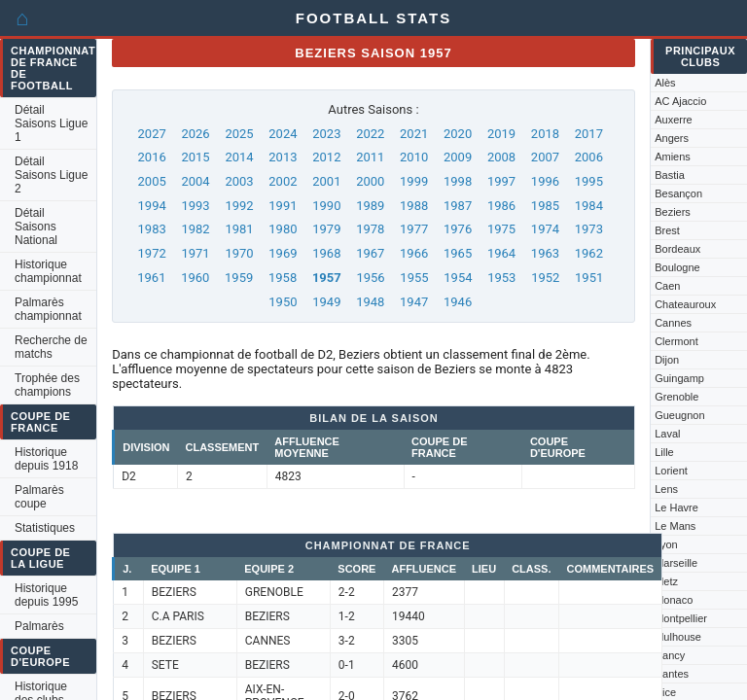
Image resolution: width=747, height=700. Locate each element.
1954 (458, 278)
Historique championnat (48, 271)
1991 (283, 206)
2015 (195, 157)
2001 (326, 181)
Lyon (666, 544)
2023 (326, 134)
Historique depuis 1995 (46, 595)
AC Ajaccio (680, 101)
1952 (545, 278)
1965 (458, 253)
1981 (239, 229)
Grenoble (676, 397)
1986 (501, 206)
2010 (414, 157)
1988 (414, 206)
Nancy (670, 655)
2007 (545, 157)
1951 (589, 278)
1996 (545, 181)
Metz (666, 581)
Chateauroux (685, 304)
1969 (283, 253)
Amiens (673, 157)
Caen (667, 286)
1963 (545, 253)
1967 (370, 253)
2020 (458, 134)
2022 (370, 134)
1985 (545, 206)
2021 (414, 134)
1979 (326, 229)
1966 (414, 253)
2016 (152, 157)
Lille (664, 452)
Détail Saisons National (36, 227)
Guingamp (679, 378)
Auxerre (674, 120)
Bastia (670, 175)
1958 (283, 278)
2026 (195, 134)
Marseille (676, 563)
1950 (283, 302)
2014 (239, 157)
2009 (458, 157)
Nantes (672, 674)
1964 (501, 253)
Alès (665, 83)
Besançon (678, 193)
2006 (589, 157)
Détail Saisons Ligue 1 (51, 123)
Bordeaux (677, 249)
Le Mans (675, 526)
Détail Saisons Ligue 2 (51, 175)
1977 (414, 229)
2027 (152, 134)
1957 (327, 278)
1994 (152, 206)
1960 (195, 278)
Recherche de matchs (51, 347)
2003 (239, 181)
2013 (283, 157)
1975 (501, 229)
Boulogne (677, 267)
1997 (501, 181)
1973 (589, 229)
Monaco (674, 600)
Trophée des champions (47, 385)
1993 (195, 206)
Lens (666, 489)
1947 (414, 302)
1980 (283, 229)
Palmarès (39, 626)
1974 (545, 229)
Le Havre (676, 507)
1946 (458, 302)
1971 (195, 253)
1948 (370, 302)
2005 (152, 181)
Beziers (673, 212)
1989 (370, 206)
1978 (370, 229)
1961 (151, 278)
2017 (589, 134)
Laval (667, 434)
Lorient (671, 471)
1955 (414, 278)
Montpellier (681, 618)
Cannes (673, 323)
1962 (589, 253)
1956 (370, 278)
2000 (370, 181)
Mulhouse (678, 637)
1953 (501, 278)
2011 (370, 157)
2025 (239, 134)
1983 (152, 229)
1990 (326, 206)
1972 (152, 253)
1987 (458, 206)
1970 (239, 253)
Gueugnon (679, 415)
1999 (414, 181)
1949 (326, 302)
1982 (195, 229)
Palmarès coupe (39, 497)
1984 (589, 206)
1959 (239, 278)
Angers (672, 138)
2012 (326, 157)
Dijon (667, 360)
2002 (283, 181)
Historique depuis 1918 (46, 459)
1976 (458, 229)
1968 (326, 253)
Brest (667, 230)
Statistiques (45, 528)
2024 (283, 134)
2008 (501, 157)
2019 (501, 134)
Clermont (676, 341)
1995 (589, 181)
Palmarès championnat (48, 309)
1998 (458, 181)
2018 (545, 134)
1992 (239, 206)
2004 (195, 181)
